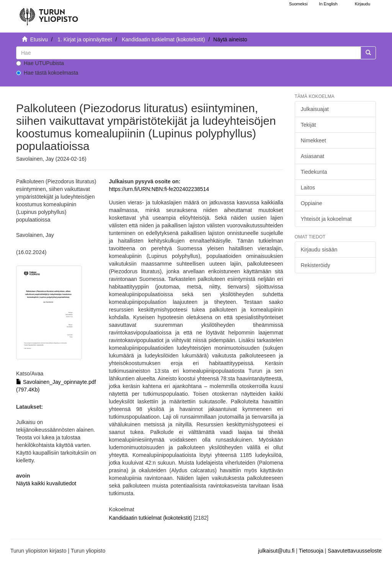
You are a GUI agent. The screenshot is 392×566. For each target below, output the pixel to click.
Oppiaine (312, 203)
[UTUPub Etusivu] (49, 13)
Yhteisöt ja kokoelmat (326, 219)
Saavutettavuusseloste (355, 551)
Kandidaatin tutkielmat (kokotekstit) (163, 39)
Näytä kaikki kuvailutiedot (46, 483)
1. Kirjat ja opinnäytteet (85, 39)
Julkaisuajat (315, 109)
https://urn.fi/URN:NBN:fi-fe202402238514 (159, 189)
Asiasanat (313, 156)
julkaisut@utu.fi (276, 551)
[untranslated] (189, 53)
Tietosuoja (311, 551)
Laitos (308, 188)
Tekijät (309, 125)
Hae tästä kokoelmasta (47, 73)
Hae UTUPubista (40, 63)
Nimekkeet (314, 140)
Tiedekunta (314, 172)
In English (328, 4)
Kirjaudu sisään (319, 250)
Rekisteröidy (316, 265)
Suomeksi (298, 4)
